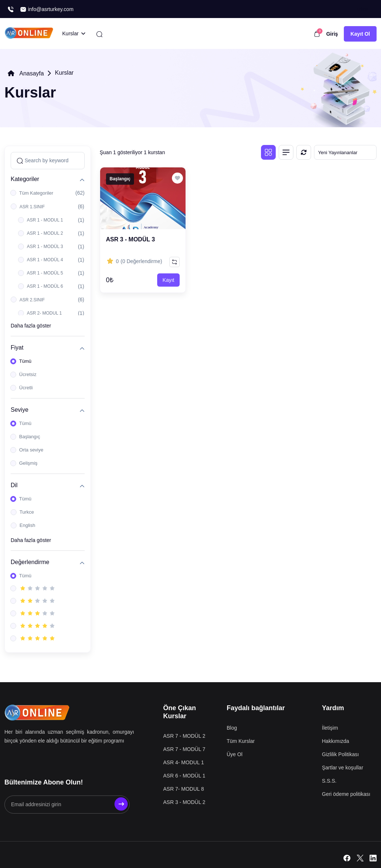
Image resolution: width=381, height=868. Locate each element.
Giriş (332, 34)
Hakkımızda (336, 741)
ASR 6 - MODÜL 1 (184, 776)
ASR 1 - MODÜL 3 (45, 247)
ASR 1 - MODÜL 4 (45, 260)
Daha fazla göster (31, 326)
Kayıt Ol (360, 34)
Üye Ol (235, 754)
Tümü (25, 361)
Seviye (20, 410)
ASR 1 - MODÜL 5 (45, 273)
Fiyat (17, 348)
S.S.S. (329, 781)
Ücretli (26, 388)
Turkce (27, 512)
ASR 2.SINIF (32, 300)
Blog (232, 728)
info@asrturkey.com (47, 9)
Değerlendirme (30, 562)
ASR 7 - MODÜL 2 (184, 736)
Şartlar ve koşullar (343, 768)
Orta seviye (31, 450)
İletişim (330, 728)
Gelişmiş (28, 463)
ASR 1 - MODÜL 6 (45, 286)
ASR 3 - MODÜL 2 (184, 802)
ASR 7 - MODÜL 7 (184, 749)
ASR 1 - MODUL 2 (45, 233)
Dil (14, 485)
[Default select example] (345, 152)
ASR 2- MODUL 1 (44, 313)
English (27, 525)
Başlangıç (30, 437)
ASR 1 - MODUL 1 (45, 220)
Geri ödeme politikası (346, 794)
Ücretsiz (28, 374)
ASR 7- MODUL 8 (184, 789)
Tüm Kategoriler (36, 193)
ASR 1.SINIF (32, 207)
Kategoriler (25, 179)
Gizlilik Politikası (341, 754)
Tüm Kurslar (241, 741)
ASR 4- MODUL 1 (184, 762)
